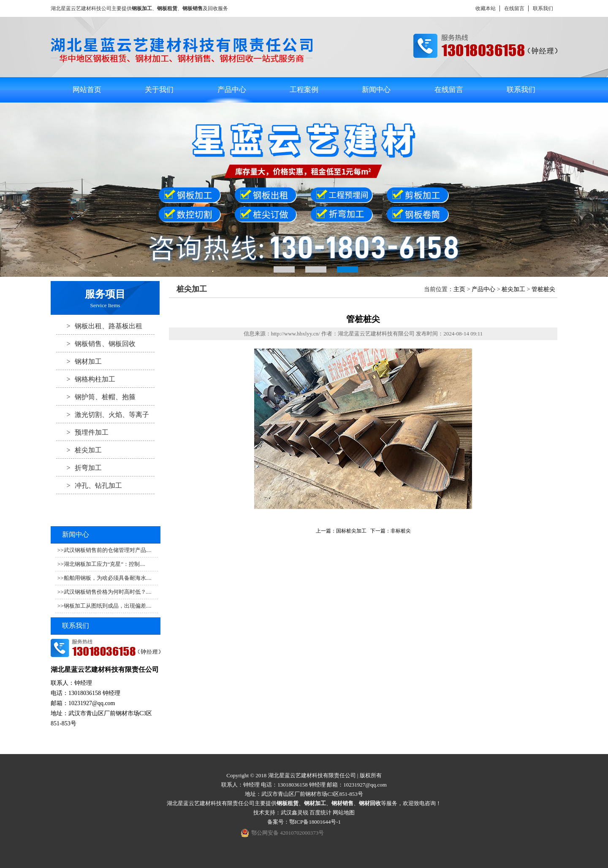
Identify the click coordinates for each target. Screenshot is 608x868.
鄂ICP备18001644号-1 (315, 822)
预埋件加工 (82, 432)
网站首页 (87, 90)
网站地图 (344, 813)
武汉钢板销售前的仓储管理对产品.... (108, 550)
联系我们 (543, 8)
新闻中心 (376, 90)
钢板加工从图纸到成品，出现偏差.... (108, 606)
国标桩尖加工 (351, 531)
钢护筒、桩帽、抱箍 (96, 397)
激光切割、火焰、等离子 (103, 414)
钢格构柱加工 (86, 379)
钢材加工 (79, 361)
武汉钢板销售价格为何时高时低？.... (108, 592)
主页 (459, 289)
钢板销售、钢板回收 (96, 343)
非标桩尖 (401, 531)
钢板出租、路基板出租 (99, 326)
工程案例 (304, 90)
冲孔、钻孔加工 (89, 485)
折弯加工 (79, 468)
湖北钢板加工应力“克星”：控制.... (105, 564)
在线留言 (514, 8)
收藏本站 (486, 8)
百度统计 (320, 813)
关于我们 (159, 90)
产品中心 (232, 90)
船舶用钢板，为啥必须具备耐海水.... (108, 578)
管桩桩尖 (543, 289)
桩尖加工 (79, 450)
